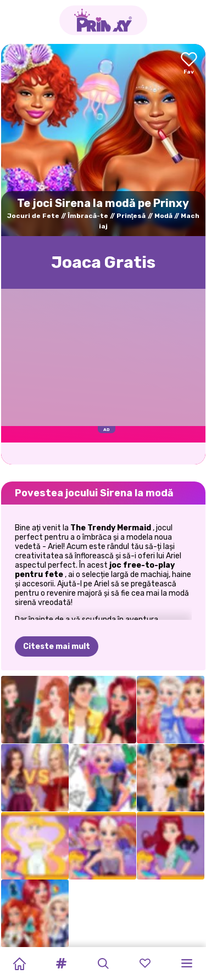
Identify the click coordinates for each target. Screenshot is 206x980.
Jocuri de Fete (33, 216)
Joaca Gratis (103, 262)
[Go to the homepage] (103, 20)
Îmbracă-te (88, 216)
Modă (163, 216)
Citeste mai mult (57, 646)
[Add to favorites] (189, 64)
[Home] (19, 964)
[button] (61, 964)
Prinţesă (131, 216)
